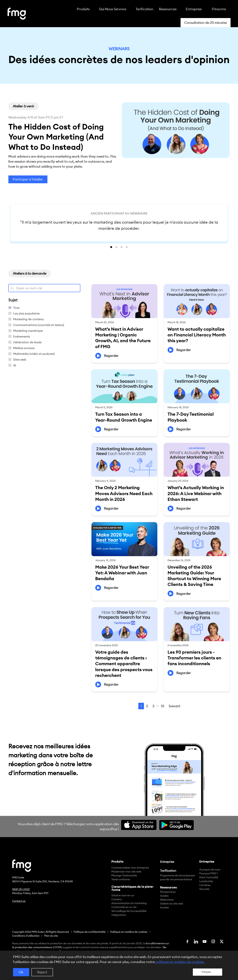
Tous (16, 308)
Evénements (22, 336)
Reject (42, 972)
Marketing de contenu (28, 319)
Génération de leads (27, 342)
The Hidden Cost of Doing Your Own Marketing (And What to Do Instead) (56, 137)
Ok (21, 972)
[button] (24, 106)
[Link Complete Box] (124, 323)
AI (15, 365)
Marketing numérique (28, 331)
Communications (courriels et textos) (39, 325)
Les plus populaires (26, 313)
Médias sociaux (24, 348)
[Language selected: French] (208, 972)
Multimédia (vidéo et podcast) (34, 354)
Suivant (175, 706)
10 (163, 706)
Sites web (20, 359)
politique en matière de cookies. (180, 962)
